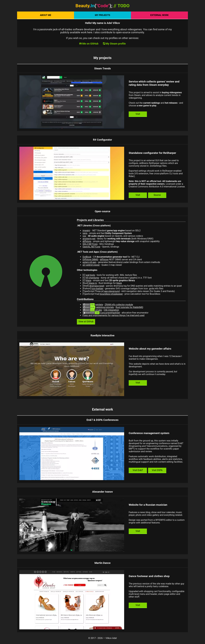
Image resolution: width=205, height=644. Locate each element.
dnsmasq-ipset (97, 286)
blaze (89, 280)
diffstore (87, 241)
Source (157, 195)
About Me (45, 15)
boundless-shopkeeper (111, 294)
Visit (138, 114)
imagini (86, 231)
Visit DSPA (157, 470)
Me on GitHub (90, 44)
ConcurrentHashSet (110, 313)
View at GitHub (86, 322)
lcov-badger (97, 289)
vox (84, 236)
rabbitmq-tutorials (105, 307)
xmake (99, 310)
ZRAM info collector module (119, 305)
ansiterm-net (89, 239)
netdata (99, 305)
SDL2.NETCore (90, 244)
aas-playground (112, 291)
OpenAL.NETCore (91, 247)
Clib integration (111, 310)
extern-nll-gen (89, 262)
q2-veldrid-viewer (91, 265)
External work (160, 15)
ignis (85, 233)
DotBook (87, 257)
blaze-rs (93, 283)
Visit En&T (138, 470)
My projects (102, 15)
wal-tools (90, 275)
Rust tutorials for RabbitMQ (129, 307)
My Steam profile (116, 44)
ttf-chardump (92, 278)
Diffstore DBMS (90, 260)
